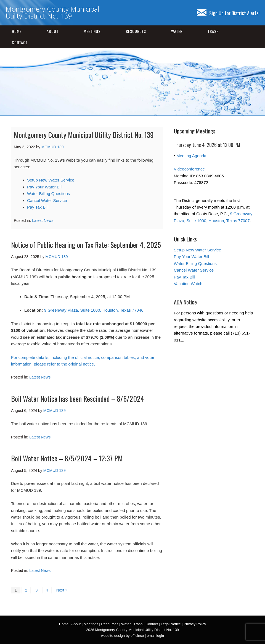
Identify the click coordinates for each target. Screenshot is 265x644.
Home (17, 31)
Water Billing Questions (48, 194)
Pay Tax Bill (38, 207)
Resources (136, 31)
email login (155, 636)
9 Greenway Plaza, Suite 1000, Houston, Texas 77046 (94, 310)
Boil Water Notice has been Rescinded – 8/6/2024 (78, 399)
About (53, 31)
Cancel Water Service (47, 200)
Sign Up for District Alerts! (228, 13)
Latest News (43, 220)
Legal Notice (171, 624)
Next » (62, 590)
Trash (213, 31)
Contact (20, 42)
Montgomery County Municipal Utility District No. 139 (52, 12)
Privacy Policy (195, 624)
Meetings (92, 31)
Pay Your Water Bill (45, 187)
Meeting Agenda (191, 156)
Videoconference (189, 169)
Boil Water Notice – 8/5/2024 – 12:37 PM (67, 458)
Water (177, 31)
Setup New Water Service (51, 180)
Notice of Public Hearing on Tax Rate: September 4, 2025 (86, 245)
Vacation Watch (188, 284)
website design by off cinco (122, 636)
